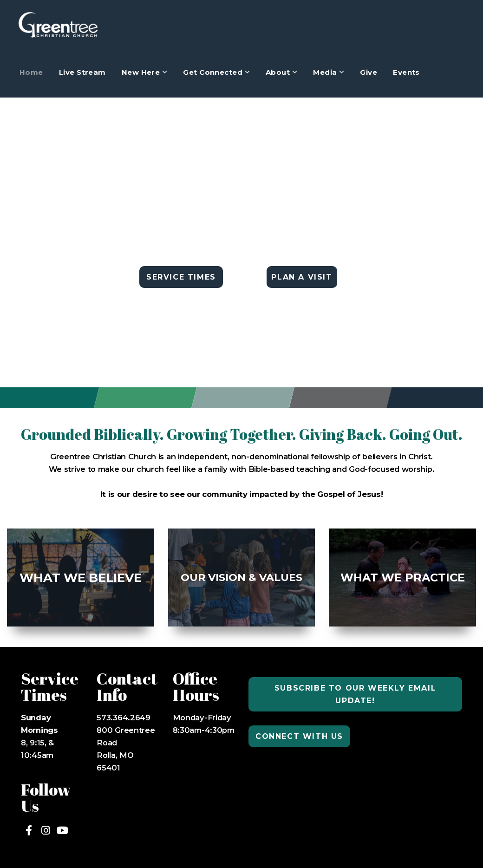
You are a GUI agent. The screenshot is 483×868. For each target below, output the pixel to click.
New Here (145, 72)
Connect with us (299, 736)
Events (406, 72)
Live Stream (82, 72)
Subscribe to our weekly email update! (355, 694)
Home (31, 72)
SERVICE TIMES (181, 277)
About (281, 72)
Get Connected (216, 72)
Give (369, 72)
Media (329, 72)
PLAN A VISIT (302, 277)
